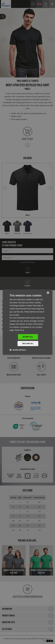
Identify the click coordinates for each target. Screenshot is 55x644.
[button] (18, 350)
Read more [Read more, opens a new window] (20, 330)
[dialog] (27, 322)
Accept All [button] (28, 337)
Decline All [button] (28, 344)
